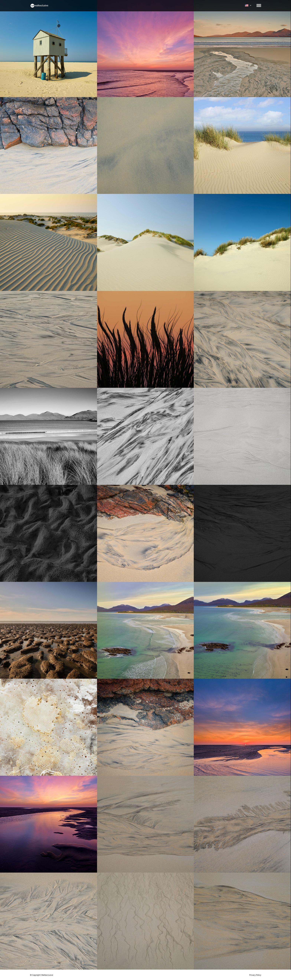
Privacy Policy (255, 975)
